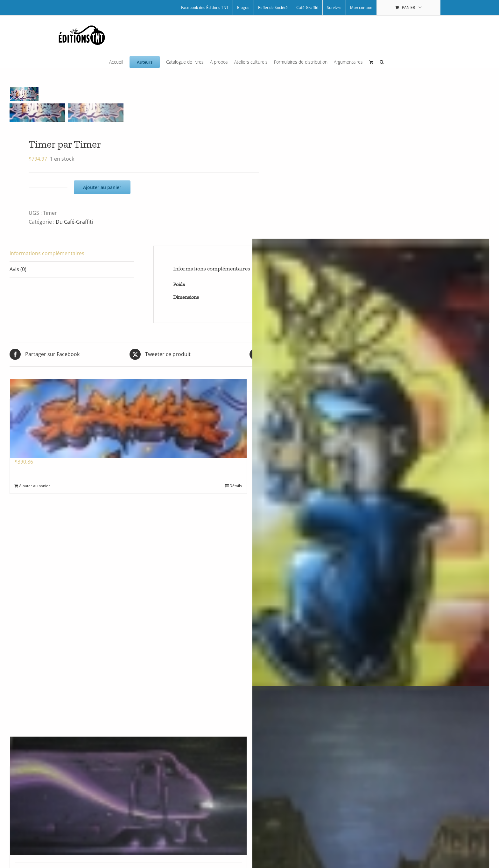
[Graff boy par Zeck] (371, 552)
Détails (236, 486)
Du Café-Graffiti (74, 222)
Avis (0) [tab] (18, 269)
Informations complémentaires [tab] (47, 253)
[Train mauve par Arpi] (128, 796)
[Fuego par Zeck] (128, 419)
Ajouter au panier (102, 187)
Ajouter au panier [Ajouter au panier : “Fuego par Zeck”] (35, 486)
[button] (382, 61)
